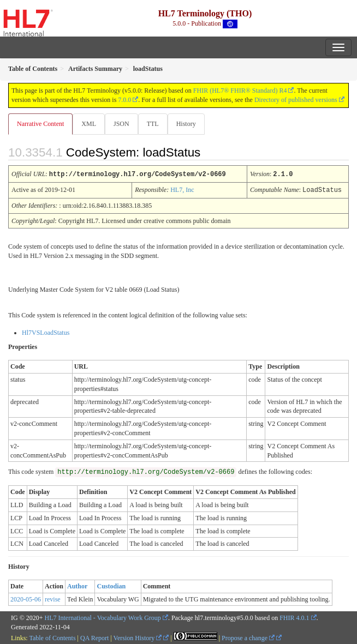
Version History (138, 637)
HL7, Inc (182, 189)
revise (53, 598)
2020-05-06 (26, 598)
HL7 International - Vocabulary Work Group (103, 617)
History (186, 124)
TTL (153, 124)
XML (89, 124)
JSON (121, 124)
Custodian (111, 585)
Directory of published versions (296, 100)
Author (77, 585)
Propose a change (248, 637)
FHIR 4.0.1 (294, 617)
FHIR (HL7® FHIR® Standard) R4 (240, 91)
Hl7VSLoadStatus (46, 332)
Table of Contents (52, 637)
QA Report (94, 637)
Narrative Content (40, 124)
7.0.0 (124, 100)
